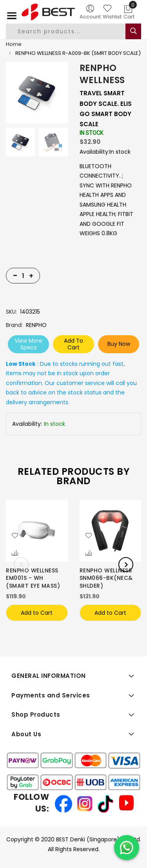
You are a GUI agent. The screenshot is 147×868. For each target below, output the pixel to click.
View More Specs (28, 344)
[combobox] (72, 31)
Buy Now (119, 344)
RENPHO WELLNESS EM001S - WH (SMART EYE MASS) (33, 578)
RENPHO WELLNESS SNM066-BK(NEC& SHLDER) (106, 578)
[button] (15, 536)
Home (14, 44)
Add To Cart (73, 344)
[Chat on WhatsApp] (127, 848)
